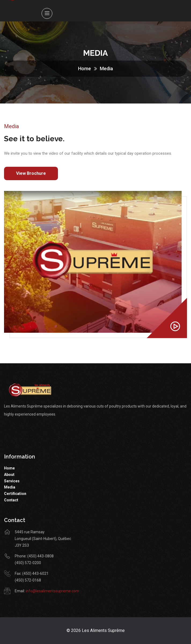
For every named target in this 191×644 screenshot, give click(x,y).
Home (85, 69)
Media (10, 487)
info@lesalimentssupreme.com (52, 591)
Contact (11, 500)
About (9, 475)
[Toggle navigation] (47, 13)
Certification (15, 494)
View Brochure (31, 173)
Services (12, 481)
